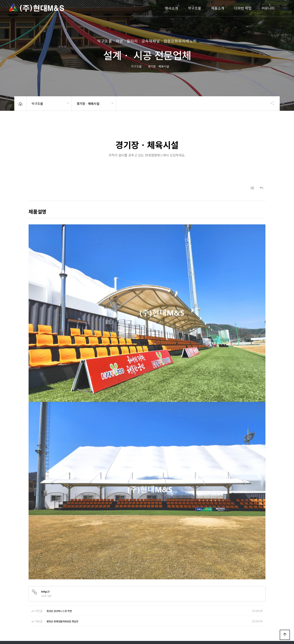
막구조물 (195, 8)
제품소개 (218, 8)
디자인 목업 (243, 8)
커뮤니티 (268, 8)
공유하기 (270, 103)
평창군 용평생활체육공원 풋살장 (62, 572)
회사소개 (171, 8)
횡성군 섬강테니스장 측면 (59, 562)
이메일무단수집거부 (52, 598)
